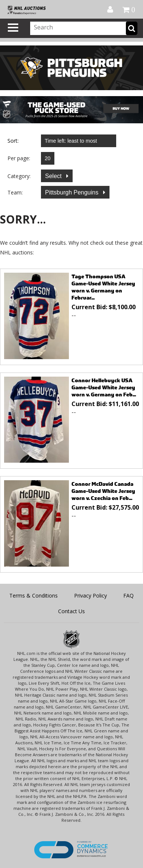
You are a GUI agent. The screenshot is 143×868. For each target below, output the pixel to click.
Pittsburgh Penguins (73, 192)
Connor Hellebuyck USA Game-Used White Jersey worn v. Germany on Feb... (104, 387)
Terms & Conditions (34, 595)
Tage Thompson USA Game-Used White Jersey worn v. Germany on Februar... (103, 287)
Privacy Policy (90, 595)
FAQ (128, 595)
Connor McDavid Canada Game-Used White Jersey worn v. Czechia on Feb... (103, 491)
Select (54, 176)
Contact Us (71, 611)
